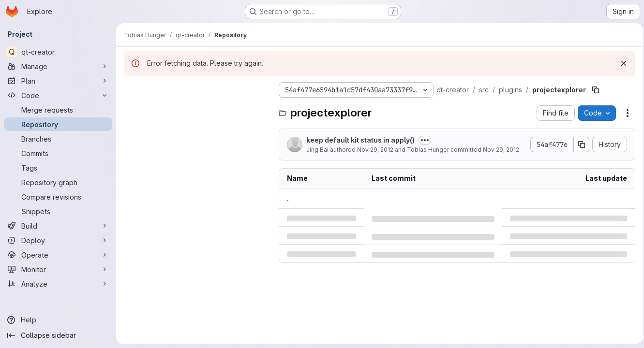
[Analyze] (58, 284)
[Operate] (58, 255)
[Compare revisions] (58, 197)
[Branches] (58, 139)
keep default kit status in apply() (360, 140)
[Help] (58, 320)
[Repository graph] (58, 182)
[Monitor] (58, 269)
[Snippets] (58, 211)
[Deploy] (58, 240)
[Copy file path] (596, 90)
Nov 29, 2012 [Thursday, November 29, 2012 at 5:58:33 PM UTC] (375, 150)
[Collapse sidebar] (58, 335)
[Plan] (58, 81)
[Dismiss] (621, 63)
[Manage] (58, 66)
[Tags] (58, 168)
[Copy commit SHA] (579, 145)
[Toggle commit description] (425, 140)
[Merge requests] (58, 110)
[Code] (58, 95)
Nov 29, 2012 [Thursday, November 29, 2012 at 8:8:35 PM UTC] (501, 150)
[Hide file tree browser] (132, 90)
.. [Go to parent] (288, 198)
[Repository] (58, 124)
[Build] (58, 226)
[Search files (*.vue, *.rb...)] (196, 109)
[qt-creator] (58, 52)
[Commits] (58, 153)
